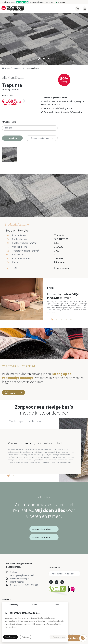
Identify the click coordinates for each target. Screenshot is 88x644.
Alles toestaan (11, 637)
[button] (12, 138)
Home (6, 68)
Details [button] (35, 605)
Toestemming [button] (13, 605)
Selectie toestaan (58, 637)
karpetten (18, 68)
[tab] (39, 59)
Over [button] (57, 605)
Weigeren (25, 637)
